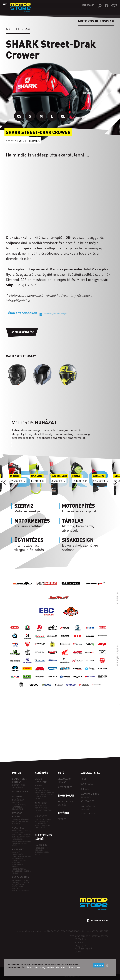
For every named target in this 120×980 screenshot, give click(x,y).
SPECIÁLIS (38, 797)
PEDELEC (38, 788)
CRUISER (43, 795)
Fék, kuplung (17, 835)
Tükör (14, 845)
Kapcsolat (88, 5)
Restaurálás (85, 809)
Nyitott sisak (18, 29)
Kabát (27, 820)
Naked (22, 785)
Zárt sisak (16, 803)
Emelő (15, 873)
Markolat (45, 821)
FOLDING (50, 795)
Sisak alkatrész (18, 809)
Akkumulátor (17, 831)
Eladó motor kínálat (20, 780)
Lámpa (44, 819)
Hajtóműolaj (17, 889)
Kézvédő (15, 863)
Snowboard (66, 795)
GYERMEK (38, 799)
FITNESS (37, 793)
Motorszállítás (90, 794)
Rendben (98, 965)
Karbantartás (20, 877)
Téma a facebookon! (37, 313)
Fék (36, 812)
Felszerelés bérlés (65, 803)
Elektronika (17, 833)
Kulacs (37, 821)
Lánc (29, 841)
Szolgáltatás (90, 773)
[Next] (115, 482)
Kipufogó (17, 843)
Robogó (44, 848)
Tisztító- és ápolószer (20, 891)
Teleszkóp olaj (18, 884)
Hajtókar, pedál (41, 810)
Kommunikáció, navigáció (18, 866)
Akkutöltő (16, 852)
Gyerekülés (39, 825)
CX (48, 791)
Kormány (25, 843)
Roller (38, 854)
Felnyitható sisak (19, 805)
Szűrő (20, 839)
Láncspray (16, 882)
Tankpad (16, 869)
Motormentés (86, 797)
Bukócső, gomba (19, 861)
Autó (61, 773)
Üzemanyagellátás (19, 841)
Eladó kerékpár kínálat (41, 782)
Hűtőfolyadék (18, 886)
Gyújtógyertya (23, 837)
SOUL (44, 797)
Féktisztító (25, 882)
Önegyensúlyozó (41, 852)
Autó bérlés (65, 787)
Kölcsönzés (87, 801)
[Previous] (5, 482)
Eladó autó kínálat (64, 780)
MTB (44, 788)
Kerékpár (41, 773)
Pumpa (50, 819)
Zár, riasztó (17, 859)
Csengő (38, 819)
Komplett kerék (41, 806)
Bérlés (62, 819)
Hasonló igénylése (22, 332)
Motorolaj (16, 880)
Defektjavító (17, 854)
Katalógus (41, 845)
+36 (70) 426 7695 (100, 931)
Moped (37, 848)
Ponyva (23, 869)
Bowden (27, 831)
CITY (37, 795)
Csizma (15, 820)
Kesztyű (15, 822)
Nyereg (46, 808)
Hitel (83, 779)
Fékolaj (25, 880)
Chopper (15, 785)
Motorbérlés (20, 791)
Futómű (27, 835)
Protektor (23, 822)
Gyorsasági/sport (19, 787)
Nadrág (21, 820)
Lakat (47, 825)
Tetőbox (64, 813)
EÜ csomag (27, 856)
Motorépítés (88, 806)
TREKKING (50, 793)
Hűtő (14, 839)
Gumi (14, 837)
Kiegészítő (16, 824)
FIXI (45, 791)
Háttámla (28, 871)
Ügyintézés (87, 784)
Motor (17, 773)
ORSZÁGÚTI (39, 791)
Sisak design (88, 813)
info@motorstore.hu (31, 931)
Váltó (50, 810)
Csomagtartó (40, 823)
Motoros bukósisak (18, 798)
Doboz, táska (17, 856)
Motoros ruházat (17, 815)
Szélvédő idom (18, 871)
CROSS (43, 793)
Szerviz (85, 789)
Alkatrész (18, 828)
